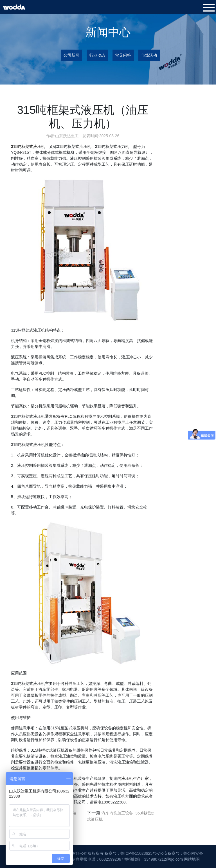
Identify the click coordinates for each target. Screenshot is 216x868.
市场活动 (149, 55)
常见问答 (123, 55)
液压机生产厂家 (135, 778)
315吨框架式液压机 (28, 146)
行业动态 (97, 55)
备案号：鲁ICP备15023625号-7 (132, 853)
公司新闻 (71, 55)
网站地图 (192, 859)
